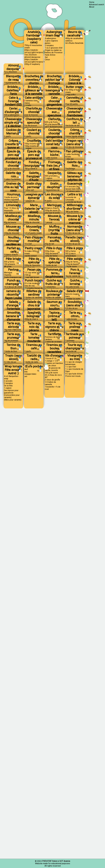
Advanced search (97, 5)
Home (92, 2)
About (92, 7)
